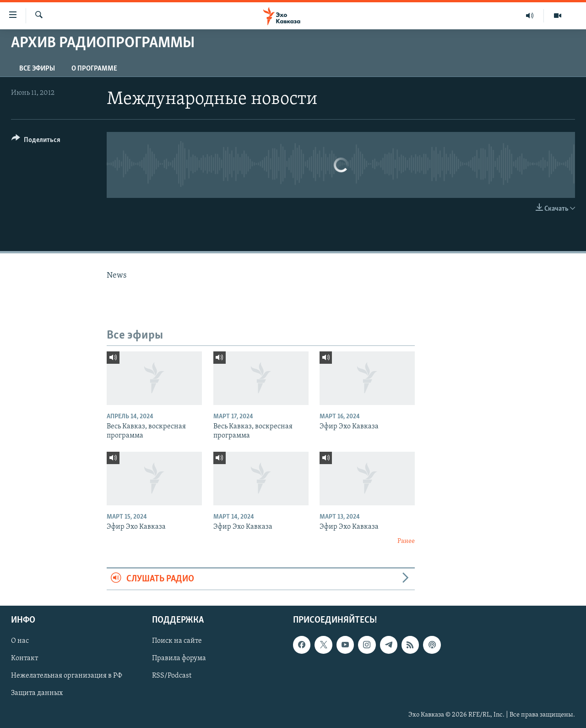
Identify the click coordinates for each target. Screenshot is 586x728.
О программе (94, 69)
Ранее (406, 541)
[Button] (36, 141)
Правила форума (179, 658)
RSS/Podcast (172, 676)
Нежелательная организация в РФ (67, 676)
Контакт (24, 658)
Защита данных (37, 694)
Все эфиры (37, 69)
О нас (20, 641)
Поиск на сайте (177, 641)
